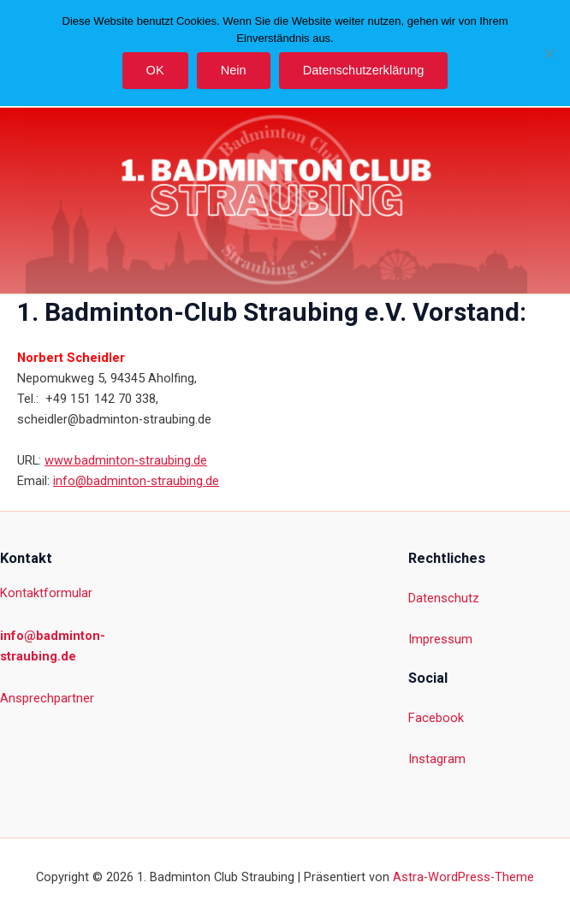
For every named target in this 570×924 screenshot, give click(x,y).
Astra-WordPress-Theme (463, 877)
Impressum (440, 639)
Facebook (436, 718)
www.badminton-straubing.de (126, 460)
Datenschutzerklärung (364, 70)
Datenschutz (444, 598)
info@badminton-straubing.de (136, 481)
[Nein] (549, 53)
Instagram (437, 759)
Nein (234, 70)
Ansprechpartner (47, 698)
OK (155, 70)
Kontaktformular (46, 593)
